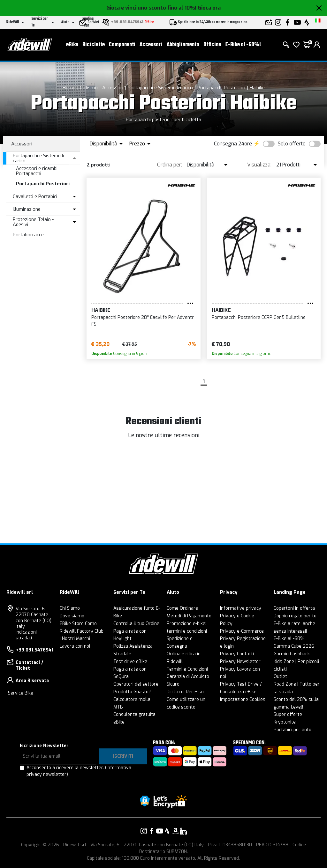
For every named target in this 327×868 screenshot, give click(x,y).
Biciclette (94, 45)
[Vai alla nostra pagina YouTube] (160, 831)
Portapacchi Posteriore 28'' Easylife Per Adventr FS (143, 321)
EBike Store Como (78, 624)
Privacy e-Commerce (242, 631)
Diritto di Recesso (185, 692)
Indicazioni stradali (26, 635)
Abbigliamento (183, 45)
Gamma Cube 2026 (294, 646)
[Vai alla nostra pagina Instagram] (144, 831)
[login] (317, 45)
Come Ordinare (182, 608)
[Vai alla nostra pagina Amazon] (175, 831)
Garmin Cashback (292, 654)
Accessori (151, 45)
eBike (72, 45)
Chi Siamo (70, 608)
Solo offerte (292, 144)
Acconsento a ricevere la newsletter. (79, 771)
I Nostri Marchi (75, 639)
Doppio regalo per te (295, 616)
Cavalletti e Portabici (35, 196)
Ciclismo (89, 88)
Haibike (257, 88)
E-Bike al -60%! (243, 45)
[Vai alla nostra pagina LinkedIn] (183, 831)
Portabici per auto (293, 730)
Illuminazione (27, 209)
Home (69, 88)
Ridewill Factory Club (82, 631)
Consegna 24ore (233, 144)
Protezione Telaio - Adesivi (33, 222)
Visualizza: (259, 165)
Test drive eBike (130, 662)
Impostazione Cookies (243, 699)
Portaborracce (28, 235)
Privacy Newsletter (240, 662)
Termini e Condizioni (187, 669)
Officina (212, 45)
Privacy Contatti (237, 654)
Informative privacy (241, 608)
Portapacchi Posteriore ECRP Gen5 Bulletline (259, 317)
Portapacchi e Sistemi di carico (160, 88)
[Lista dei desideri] (296, 45)
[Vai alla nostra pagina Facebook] (152, 831)
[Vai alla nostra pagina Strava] (167, 831)
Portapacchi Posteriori (221, 88)
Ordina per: (170, 165)
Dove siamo (72, 616)
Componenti (122, 45)
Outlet (280, 677)
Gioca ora (209, 8)
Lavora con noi (75, 646)
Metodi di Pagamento (189, 616)
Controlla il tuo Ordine (136, 624)
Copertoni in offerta (294, 608)
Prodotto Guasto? (132, 692)
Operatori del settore (136, 684)
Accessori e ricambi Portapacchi (37, 171)
